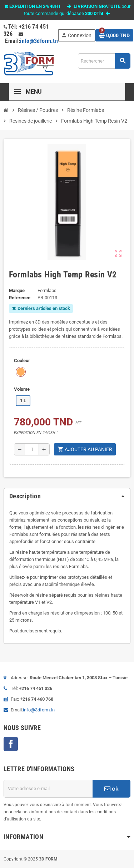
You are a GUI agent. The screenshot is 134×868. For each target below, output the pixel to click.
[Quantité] (32, 449)
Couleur (22, 361)
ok (111, 789)
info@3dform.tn (39, 41)
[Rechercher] (104, 61)
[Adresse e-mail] (48, 789)
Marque (17, 290)
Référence (20, 298)
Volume (22, 389)
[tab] (67, 496)
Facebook (11, 744)
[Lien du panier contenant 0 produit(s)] (114, 35)
